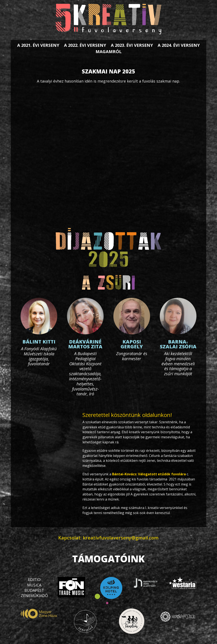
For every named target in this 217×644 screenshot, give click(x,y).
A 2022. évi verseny (85, 46)
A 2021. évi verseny (38, 46)
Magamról (109, 52)
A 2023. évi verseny (132, 46)
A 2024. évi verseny (179, 46)
